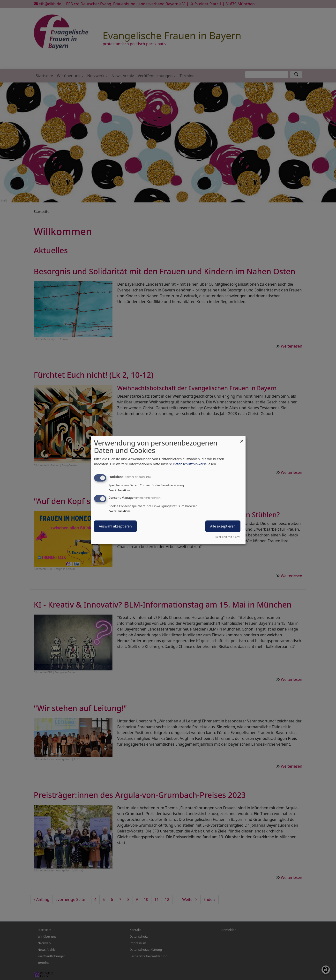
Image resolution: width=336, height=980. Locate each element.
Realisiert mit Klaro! (228, 537)
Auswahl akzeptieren (115, 526)
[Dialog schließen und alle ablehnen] (242, 439)
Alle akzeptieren (223, 526)
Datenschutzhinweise (190, 464)
